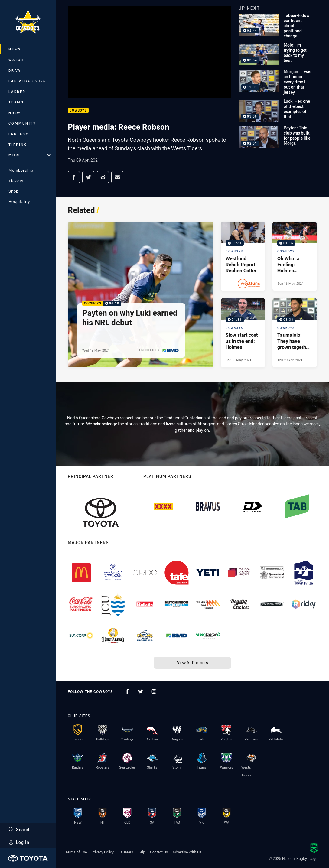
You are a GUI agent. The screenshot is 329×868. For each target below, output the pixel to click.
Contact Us (159, 852)
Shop (13, 191)
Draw (15, 70)
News (15, 49)
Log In (19, 842)
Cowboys (78, 111)
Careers (127, 852)
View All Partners (192, 663)
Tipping (18, 144)
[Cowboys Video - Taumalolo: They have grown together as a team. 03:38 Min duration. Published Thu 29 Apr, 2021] (295, 333)
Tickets (16, 181)
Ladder (17, 91)
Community (22, 123)
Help (142, 852)
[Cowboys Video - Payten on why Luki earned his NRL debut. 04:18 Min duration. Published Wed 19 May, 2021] (141, 294)
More (30, 155)
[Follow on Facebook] (127, 691)
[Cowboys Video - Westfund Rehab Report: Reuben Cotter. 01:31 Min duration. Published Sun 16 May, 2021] (243, 256)
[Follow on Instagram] (154, 691)
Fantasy (18, 134)
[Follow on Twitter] (141, 691)
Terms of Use (76, 852)
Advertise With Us (187, 852)
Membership (21, 170)
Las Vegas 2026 (27, 81)
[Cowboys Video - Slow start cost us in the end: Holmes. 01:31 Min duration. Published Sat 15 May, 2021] (243, 333)
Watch (16, 60)
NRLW (15, 113)
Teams (16, 102)
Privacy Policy (103, 852)
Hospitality (19, 201)
